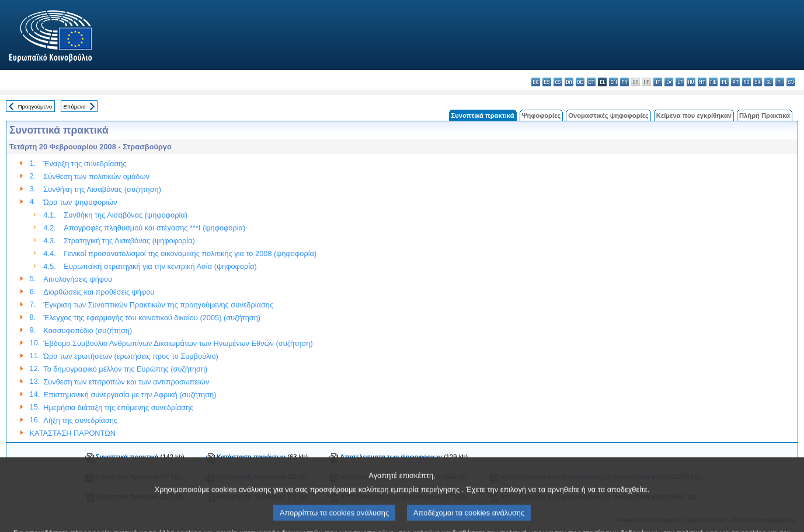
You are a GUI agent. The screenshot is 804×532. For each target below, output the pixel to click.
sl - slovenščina (769, 82)
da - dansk (569, 82)
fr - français (624, 82)
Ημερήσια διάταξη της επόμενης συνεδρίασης (118, 407)
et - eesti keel (591, 82)
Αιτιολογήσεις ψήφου (78, 279)
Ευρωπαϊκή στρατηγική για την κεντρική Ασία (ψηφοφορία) (160, 266)
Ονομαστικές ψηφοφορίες (608, 116)
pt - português (735, 82)
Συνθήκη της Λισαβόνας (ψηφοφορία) (126, 215)
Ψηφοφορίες (542, 116)
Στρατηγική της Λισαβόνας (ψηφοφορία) (129, 241)
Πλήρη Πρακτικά (765, 116)
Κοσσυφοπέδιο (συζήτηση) (88, 330)
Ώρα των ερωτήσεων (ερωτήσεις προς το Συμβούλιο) (130, 356)
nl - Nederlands (713, 82)
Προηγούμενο (35, 106)
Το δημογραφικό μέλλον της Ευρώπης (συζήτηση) (125, 369)
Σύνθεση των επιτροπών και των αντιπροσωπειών (126, 382)
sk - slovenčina (758, 82)
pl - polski (724, 82)
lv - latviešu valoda (669, 82)
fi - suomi (780, 82)
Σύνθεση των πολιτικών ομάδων (96, 176)
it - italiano (658, 82)
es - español (547, 82)
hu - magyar (691, 82)
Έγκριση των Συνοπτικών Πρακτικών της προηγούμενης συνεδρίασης (158, 305)
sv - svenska (791, 82)
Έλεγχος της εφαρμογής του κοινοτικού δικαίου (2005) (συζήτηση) (152, 318)
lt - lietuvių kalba (680, 82)
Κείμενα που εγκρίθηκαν (694, 116)
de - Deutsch (580, 82)
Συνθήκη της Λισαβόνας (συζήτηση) (102, 189)
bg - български (536, 82)
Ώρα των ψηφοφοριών (80, 202)
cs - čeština (558, 82)
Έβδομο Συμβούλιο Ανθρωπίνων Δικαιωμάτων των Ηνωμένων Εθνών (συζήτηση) (178, 343)
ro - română (746, 82)
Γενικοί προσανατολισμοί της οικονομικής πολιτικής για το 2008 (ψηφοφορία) (190, 253)
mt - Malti (702, 82)
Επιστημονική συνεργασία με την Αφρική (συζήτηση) (130, 395)
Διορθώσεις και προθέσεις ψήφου (99, 292)
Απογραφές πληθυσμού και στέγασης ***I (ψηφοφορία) (154, 228)
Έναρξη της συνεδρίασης (85, 164)
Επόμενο (74, 106)
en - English (613, 82)
